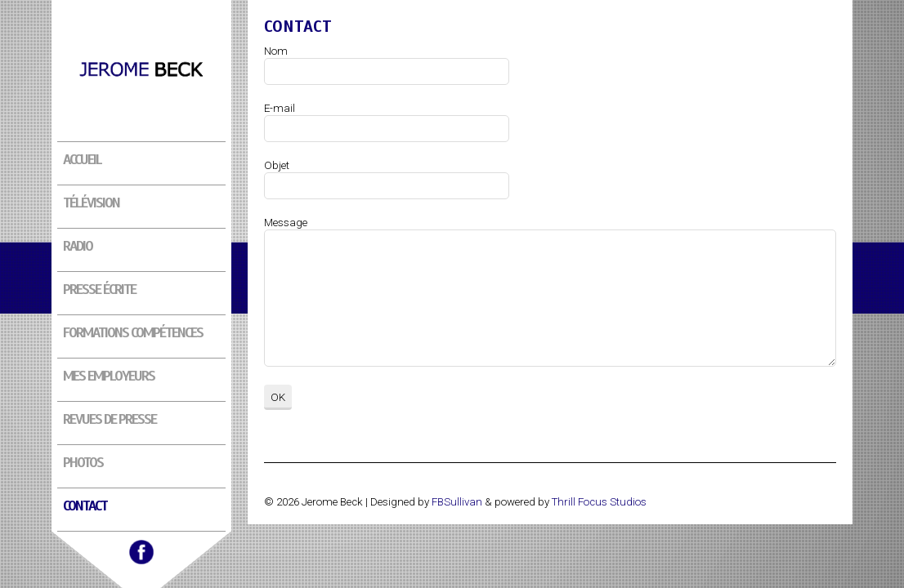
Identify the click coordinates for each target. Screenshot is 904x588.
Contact (85, 506)
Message (286, 223)
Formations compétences (133, 332)
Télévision (91, 203)
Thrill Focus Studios (599, 502)
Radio (78, 246)
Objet (277, 165)
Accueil (82, 159)
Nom (276, 51)
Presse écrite (99, 289)
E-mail (280, 108)
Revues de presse (110, 419)
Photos (83, 462)
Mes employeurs (109, 376)
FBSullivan (457, 502)
